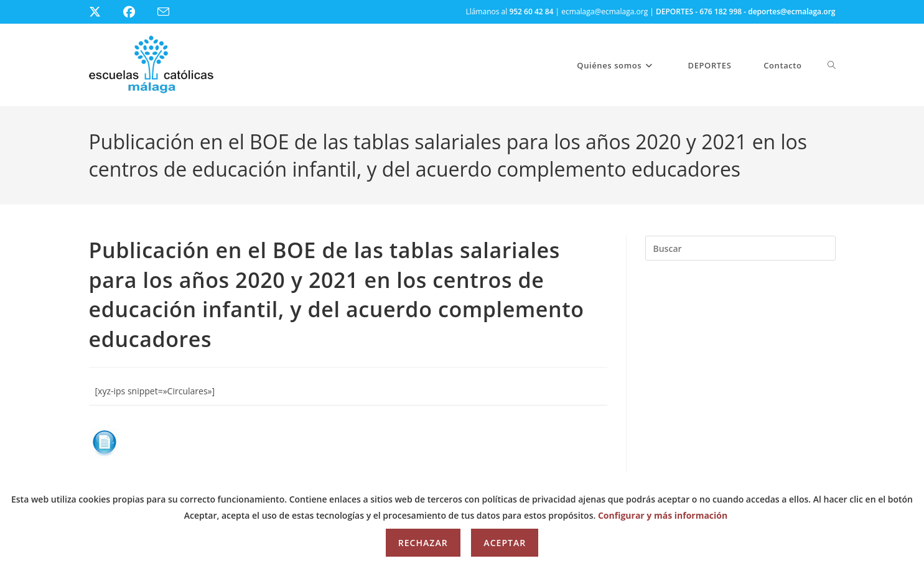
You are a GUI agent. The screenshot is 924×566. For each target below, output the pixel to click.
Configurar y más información (663, 515)
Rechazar (423, 543)
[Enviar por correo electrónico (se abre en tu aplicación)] (171, 12)
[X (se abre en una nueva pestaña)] (104, 12)
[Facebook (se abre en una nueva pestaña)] (137, 12)
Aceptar (505, 543)
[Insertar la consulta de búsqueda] (740, 248)
